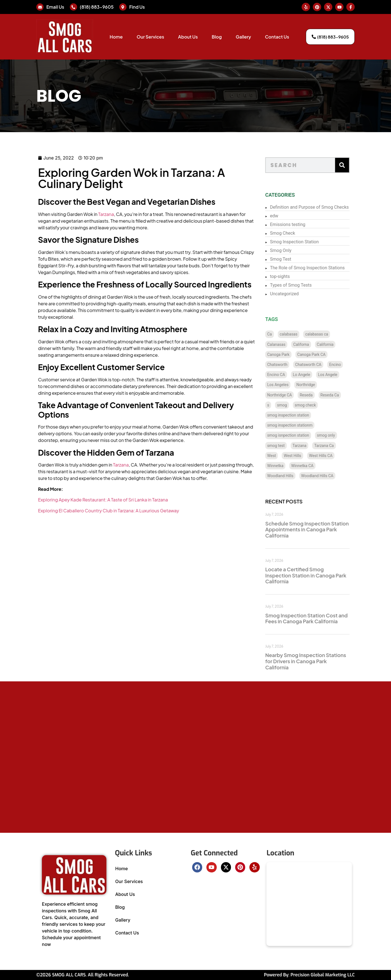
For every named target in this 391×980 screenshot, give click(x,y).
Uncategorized (298, 294)
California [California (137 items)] (338, 344)
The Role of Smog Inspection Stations (321, 268)
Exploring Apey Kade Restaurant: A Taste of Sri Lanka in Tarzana (72, 500)
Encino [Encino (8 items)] (348, 365)
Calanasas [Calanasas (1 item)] (289, 344)
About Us (188, 37)
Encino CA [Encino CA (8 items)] (289, 375)
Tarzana (75, 214)
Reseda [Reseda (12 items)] (320, 395)
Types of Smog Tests (304, 285)
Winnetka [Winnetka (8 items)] (289, 466)
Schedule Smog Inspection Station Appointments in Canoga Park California (320, 529)
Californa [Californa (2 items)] (314, 344)
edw (287, 216)
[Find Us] (123, 7)
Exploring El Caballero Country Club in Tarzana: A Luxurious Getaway (78, 511)
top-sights (293, 276)
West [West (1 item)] (285, 456)
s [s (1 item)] (281, 405)
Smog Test (294, 259)
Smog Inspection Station (307, 242)
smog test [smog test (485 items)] (289, 446)
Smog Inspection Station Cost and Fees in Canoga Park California (320, 618)
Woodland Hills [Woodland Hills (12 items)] (294, 476)
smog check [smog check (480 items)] (319, 405)
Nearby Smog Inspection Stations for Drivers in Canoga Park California (319, 661)
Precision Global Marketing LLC (323, 975)
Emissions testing (301, 224)
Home (116, 37)
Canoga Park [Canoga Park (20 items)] (292, 355)
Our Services (150, 37)
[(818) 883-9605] (73, 7)
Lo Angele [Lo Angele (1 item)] (315, 375)
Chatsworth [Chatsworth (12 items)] (290, 365)
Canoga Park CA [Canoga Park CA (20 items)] (325, 355)
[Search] (355, 165)
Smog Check (296, 233)
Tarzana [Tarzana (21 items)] (313, 446)
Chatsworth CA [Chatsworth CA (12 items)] (321, 365)
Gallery (243, 37)
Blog (217, 37)
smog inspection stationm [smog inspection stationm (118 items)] (303, 425)
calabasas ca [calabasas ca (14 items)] (330, 334)
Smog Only (294, 250)
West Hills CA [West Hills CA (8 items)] (334, 456)
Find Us (137, 7)
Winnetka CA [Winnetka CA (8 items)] (316, 466)
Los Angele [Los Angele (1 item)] (341, 375)
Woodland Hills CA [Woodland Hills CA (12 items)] (331, 476)
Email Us (55, 7)
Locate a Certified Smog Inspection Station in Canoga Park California (319, 575)
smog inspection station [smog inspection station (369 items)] (301, 415)
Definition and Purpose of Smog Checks (323, 207)
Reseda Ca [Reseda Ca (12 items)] (343, 395)
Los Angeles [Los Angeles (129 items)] (291, 385)
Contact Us (277, 37)
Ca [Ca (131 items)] (283, 334)
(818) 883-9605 (97, 7)
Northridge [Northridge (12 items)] (319, 385)
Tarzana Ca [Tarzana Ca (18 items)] (337, 446)
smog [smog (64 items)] (295, 405)
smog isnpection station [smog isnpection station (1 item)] (301, 435)
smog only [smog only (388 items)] (339, 435)
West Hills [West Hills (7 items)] (306, 456)
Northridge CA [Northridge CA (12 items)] (293, 395)
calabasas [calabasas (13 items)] (302, 334)
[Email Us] (40, 7)
